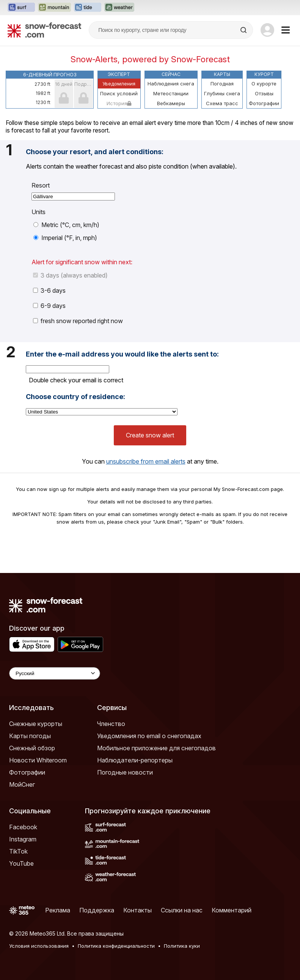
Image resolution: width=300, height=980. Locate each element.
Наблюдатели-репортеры (135, 760)
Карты (222, 74)
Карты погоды (30, 736)
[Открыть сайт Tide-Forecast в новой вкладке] (88, 8)
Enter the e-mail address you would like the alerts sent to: (122, 354)
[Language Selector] (55, 673)
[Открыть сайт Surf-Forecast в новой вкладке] (21, 8)
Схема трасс (222, 103)
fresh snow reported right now (78, 321)
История (119, 103)
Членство (111, 724)
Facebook (23, 827)
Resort (41, 185)
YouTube (21, 863)
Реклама (58, 910)
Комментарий (232, 910)
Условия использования (39, 946)
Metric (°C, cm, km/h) (66, 225)
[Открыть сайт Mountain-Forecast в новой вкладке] (54, 8)
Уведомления (119, 84)
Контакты (137, 910)
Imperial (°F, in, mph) (65, 238)
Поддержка (97, 910)
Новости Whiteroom (38, 760)
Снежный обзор (32, 748)
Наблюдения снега (171, 84)
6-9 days (49, 306)
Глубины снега (222, 93)
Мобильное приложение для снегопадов (156, 748)
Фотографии (264, 103)
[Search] (244, 30)
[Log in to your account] (267, 30)
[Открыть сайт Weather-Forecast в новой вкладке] (119, 8)
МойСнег (22, 784)
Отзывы (264, 93)
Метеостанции (171, 93)
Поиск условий (119, 93)
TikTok (18, 851)
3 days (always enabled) (70, 275)
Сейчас (171, 74)
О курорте (264, 84)
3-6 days (49, 290)
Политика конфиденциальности (116, 946)
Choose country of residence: (75, 397)
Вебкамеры (171, 103)
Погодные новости (125, 772)
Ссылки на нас (182, 910)
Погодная (222, 84)
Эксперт (119, 74)
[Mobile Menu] (286, 30)
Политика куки (182, 946)
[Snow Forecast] (44, 30)
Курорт (264, 74)
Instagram (23, 839)
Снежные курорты (36, 724)
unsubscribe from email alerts (146, 461)
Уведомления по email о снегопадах (149, 736)
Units (38, 212)
